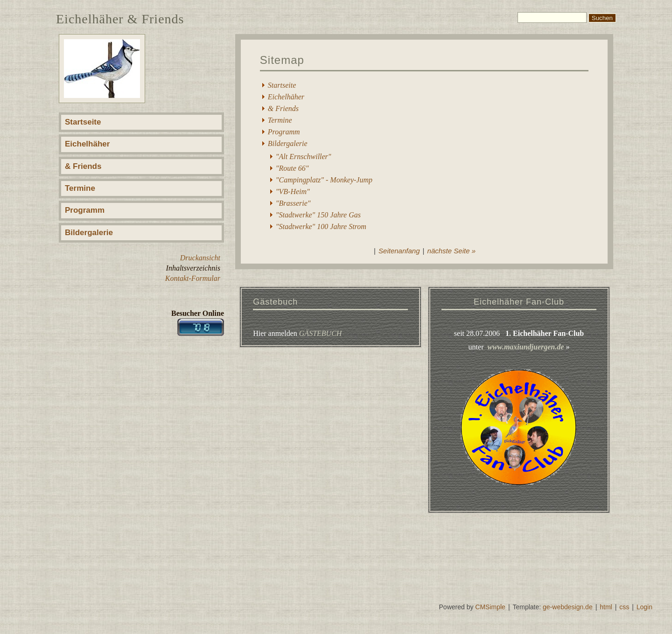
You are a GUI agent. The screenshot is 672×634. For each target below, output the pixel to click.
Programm (85, 210)
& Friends (83, 166)
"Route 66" (292, 168)
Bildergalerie (89, 233)
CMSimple (490, 607)
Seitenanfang (399, 251)
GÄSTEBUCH (321, 333)
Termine (80, 188)
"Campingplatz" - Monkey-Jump (324, 180)
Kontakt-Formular (193, 278)
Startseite (83, 122)
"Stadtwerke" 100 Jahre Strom (321, 226)
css (624, 607)
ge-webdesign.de (568, 607)
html (606, 607)
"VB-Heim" (293, 192)
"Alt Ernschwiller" (304, 157)
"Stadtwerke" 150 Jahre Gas (318, 215)
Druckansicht (200, 258)
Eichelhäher (87, 144)
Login (644, 607)
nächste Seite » (451, 251)
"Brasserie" (293, 203)
